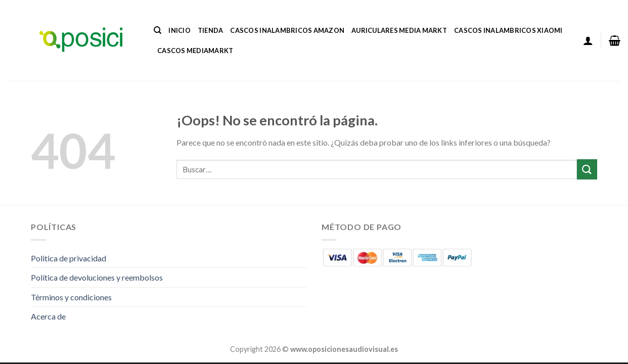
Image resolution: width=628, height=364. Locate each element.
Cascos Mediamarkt (195, 51)
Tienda (211, 30)
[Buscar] (158, 30)
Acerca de (48, 316)
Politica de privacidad (69, 258)
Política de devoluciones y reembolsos (97, 277)
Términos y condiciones (71, 297)
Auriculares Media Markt (399, 30)
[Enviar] (587, 169)
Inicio (180, 30)
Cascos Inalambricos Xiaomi (508, 30)
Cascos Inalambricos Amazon (287, 30)
